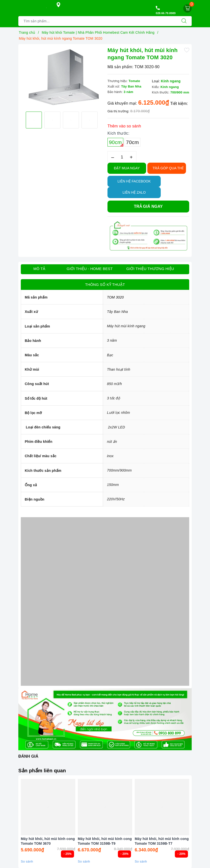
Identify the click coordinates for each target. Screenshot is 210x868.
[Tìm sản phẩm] (97, 21)
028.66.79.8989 (166, 13)
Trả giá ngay (148, 206)
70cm (132, 142)
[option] (62, 77)
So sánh (27, 861)
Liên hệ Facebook (134, 181)
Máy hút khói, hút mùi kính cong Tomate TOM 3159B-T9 (105, 841)
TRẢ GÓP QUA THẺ (168, 168)
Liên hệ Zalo (134, 192)
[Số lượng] (122, 157)
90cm (116, 143)
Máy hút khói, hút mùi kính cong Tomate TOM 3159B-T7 (162, 841)
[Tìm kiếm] (184, 21)
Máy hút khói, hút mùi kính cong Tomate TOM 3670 (48, 841)
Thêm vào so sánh (124, 126)
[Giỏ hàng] (187, 8)
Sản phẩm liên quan (42, 771)
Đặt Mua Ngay (127, 168)
